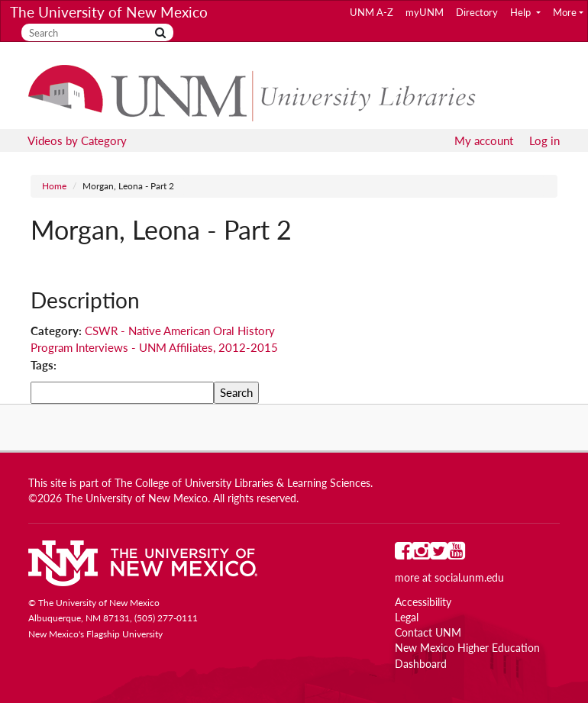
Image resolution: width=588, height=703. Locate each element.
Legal (407, 618)
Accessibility (423, 602)
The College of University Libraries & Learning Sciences (242, 483)
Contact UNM (428, 633)
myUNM (425, 12)
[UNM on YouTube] (456, 554)
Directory (477, 12)
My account (484, 140)
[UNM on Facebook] (404, 554)
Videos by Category (77, 140)
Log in (544, 140)
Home (54, 186)
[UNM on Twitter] (439, 554)
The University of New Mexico (109, 12)
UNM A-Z (372, 12)
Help (522, 12)
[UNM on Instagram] (421, 554)
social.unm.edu (469, 578)
